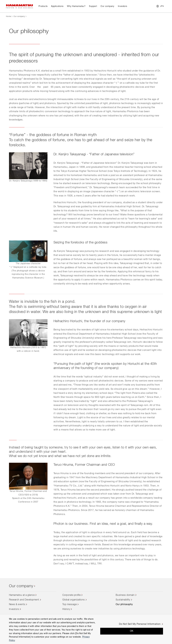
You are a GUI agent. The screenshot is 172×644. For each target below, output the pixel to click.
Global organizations (74, 600)
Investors (14, 609)
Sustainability (123, 600)
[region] (86, 629)
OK (132, 631)
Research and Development (24, 600)
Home (8, 17)
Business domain (125, 595)
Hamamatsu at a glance (22, 595)
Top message (70, 605)
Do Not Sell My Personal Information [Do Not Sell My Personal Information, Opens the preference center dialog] (140, 624)
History (66, 609)
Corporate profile (71, 595)
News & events (17, 605)
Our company (19, 17)
